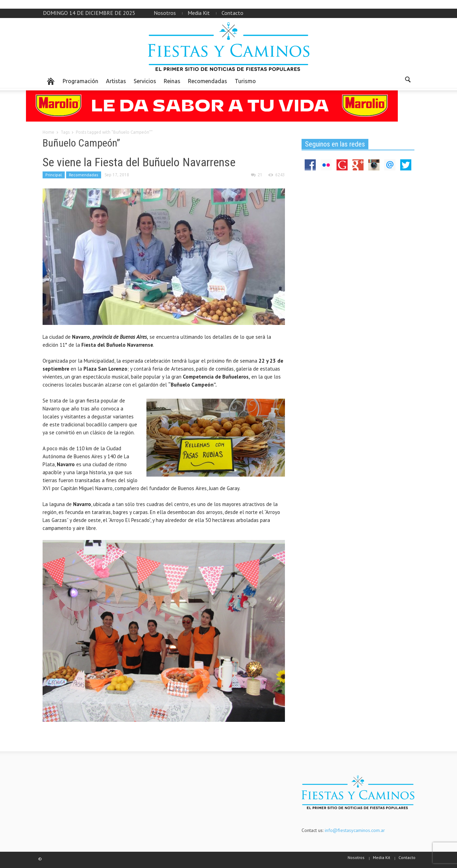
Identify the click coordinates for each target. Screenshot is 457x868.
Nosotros (165, 13)
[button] (407, 81)
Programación (80, 81)
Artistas (116, 81)
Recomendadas (208, 81)
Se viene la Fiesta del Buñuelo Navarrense (139, 162)
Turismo (245, 81)
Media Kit (199, 13)
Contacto (232, 13)
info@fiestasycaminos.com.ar (355, 830)
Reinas (172, 81)
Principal (54, 175)
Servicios (145, 81)
